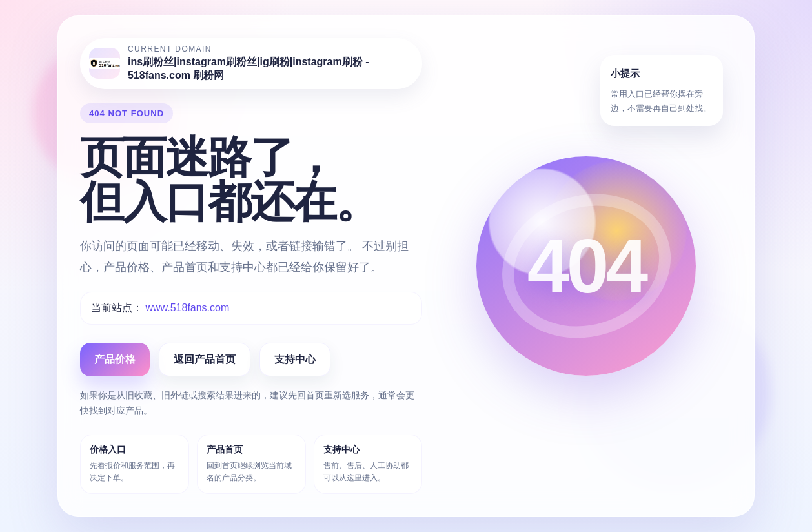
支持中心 (295, 359)
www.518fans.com (187, 308)
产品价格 (115, 359)
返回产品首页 (205, 359)
